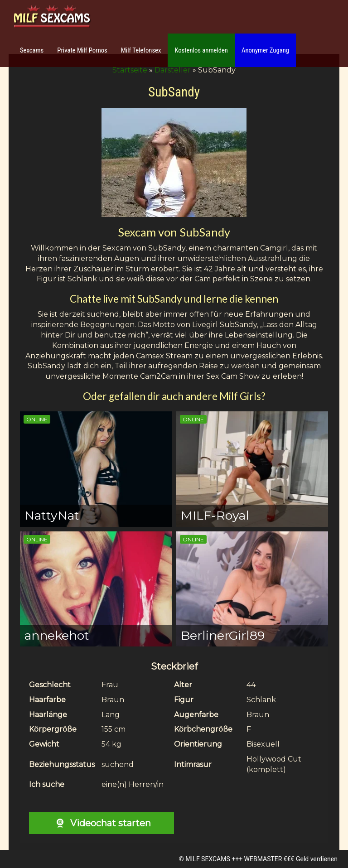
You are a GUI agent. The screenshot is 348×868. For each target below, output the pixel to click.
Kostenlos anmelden (201, 50)
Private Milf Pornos (82, 50)
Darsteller (173, 70)
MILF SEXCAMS (208, 859)
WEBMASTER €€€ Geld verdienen (291, 859)
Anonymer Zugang (265, 50)
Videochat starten (101, 823)
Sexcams (32, 50)
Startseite (130, 70)
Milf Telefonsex (141, 50)
